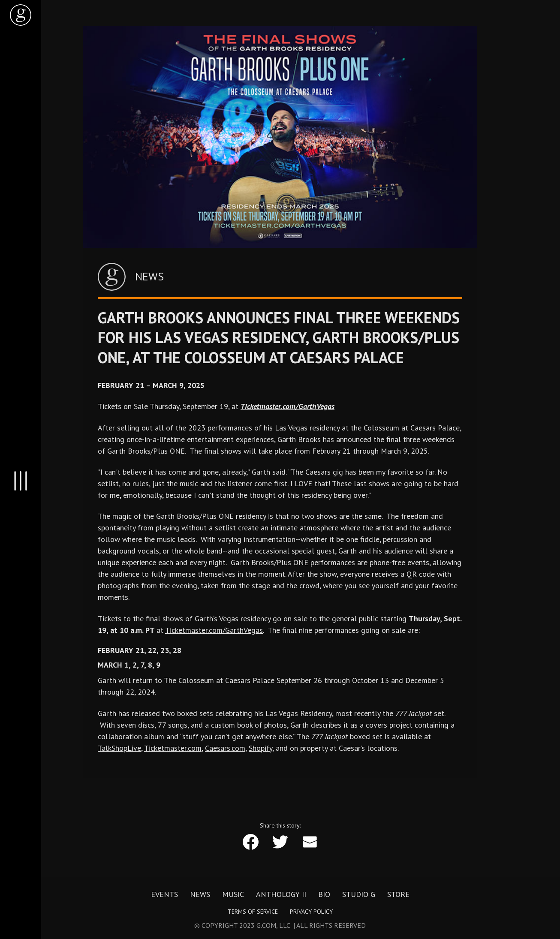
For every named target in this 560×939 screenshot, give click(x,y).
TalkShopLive (119, 748)
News (200, 894)
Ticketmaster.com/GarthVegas (214, 630)
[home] (21, 15)
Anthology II (281, 894)
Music (233, 894)
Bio (324, 894)
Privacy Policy (311, 912)
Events (164, 894)
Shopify (260, 748)
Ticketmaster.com (173, 748)
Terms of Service (253, 912)
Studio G (359, 894)
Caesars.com (225, 748)
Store (398, 894)
